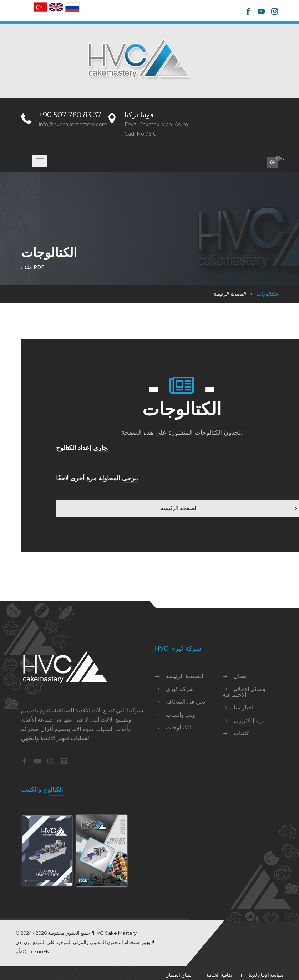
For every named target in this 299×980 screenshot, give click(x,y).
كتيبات (241, 733)
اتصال (241, 676)
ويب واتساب (181, 714)
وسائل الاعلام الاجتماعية (244, 692)
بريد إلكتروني (249, 720)
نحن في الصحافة (186, 702)
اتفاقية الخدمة (220, 975)
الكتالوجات (179, 727)
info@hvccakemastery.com (73, 125)
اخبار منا (244, 707)
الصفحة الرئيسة (229, 294)
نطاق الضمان (179, 975)
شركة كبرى (180, 689)
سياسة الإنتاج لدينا (266, 975)
